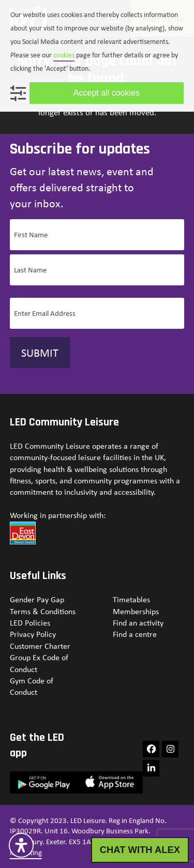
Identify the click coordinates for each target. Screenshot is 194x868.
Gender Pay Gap (37, 599)
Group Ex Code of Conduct (39, 663)
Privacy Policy (33, 634)
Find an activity (138, 623)
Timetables (131, 599)
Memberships (136, 611)
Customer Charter (40, 646)
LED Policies (30, 623)
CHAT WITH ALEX (140, 850)
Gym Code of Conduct (32, 686)
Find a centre (135, 634)
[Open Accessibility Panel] (21, 845)
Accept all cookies (107, 93)
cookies (64, 55)
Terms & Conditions (43, 611)
